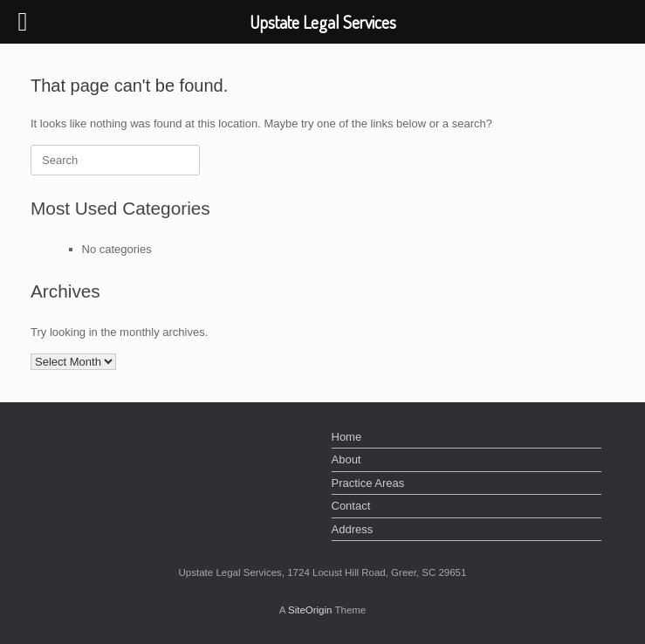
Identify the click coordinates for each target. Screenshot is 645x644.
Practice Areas (368, 483)
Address (353, 529)
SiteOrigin (310, 610)
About (347, 459)
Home (347, 437)
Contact (351, 506)
